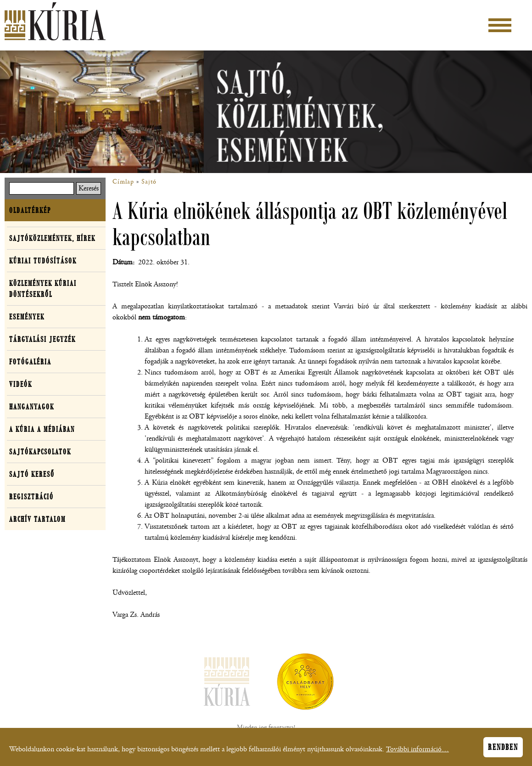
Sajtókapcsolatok (40, 452)
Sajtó (149, 182)
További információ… (417, 752)
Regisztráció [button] (31, 497)
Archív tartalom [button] (37, 519)
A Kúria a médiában (42, 429)
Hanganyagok (32, 407)
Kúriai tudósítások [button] (43, 261)
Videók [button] (21, 384)
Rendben (503, 750)
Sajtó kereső (32, 474)
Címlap (123, 182)
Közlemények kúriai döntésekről (43, 289)
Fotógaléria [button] (30, 362)
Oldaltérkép (30, 210)
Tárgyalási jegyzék (42, 339)
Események (27, 317)
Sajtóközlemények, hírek (52, 238)
